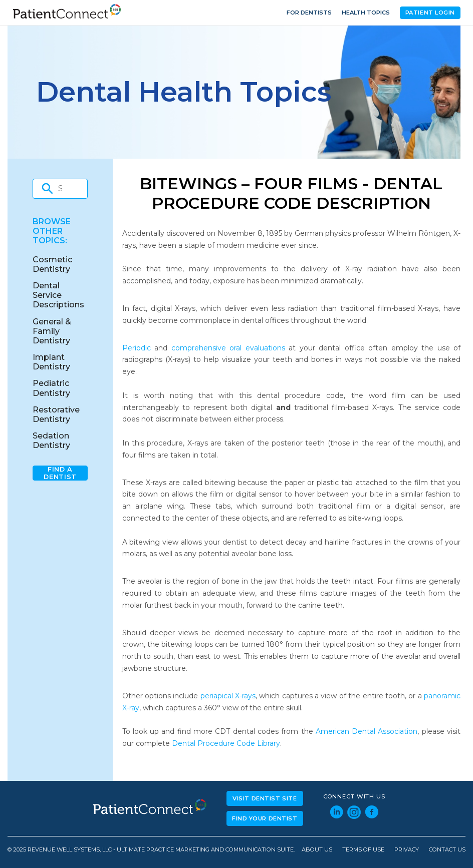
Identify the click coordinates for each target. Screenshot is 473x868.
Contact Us (447, 850)
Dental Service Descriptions (58, 295)
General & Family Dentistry (52, 331)
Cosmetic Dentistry (52, 264)
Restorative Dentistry (56, 414)
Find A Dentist (60, 473)
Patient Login (430, 13)
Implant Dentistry (51, 362)
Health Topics (366, 13)
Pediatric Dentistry (51, 388)
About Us (317, 850)
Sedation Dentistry (51, 441)
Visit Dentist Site (265, 798)
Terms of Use (363, 850)
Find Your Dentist (265, 818)
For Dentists (309, 13)
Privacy (407, 850)
